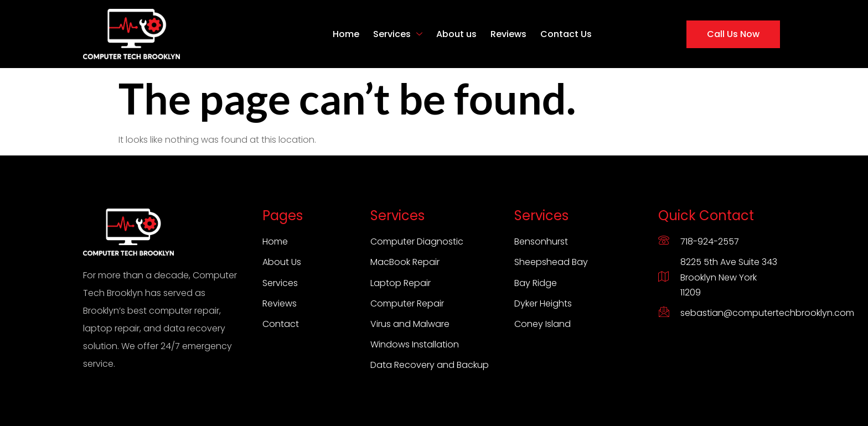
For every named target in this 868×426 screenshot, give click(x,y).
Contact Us (566, 34)
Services (398, 34)
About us (456, 34)
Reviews (508, 34)
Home (346, 34)
